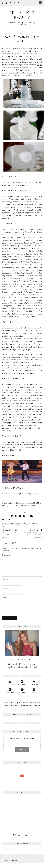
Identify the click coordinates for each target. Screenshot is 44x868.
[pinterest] (10, 691)
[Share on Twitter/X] (6, 520)
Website (5, 598)
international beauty (30, 523)
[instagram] (10, 683)
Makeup (30, 33)
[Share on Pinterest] (9, 520)
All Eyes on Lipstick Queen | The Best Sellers (32, 533)
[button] (41, 3)
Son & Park (21, 525)
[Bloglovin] (28, 516)
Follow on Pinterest (22, 835)
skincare (13, 525)
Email (5, 589)
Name (5, 580)
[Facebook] (15, 3)
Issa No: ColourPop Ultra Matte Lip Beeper (12, 533)
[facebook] (22, 683)
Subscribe (22, 749)
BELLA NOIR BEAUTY (15, 857)
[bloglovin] (34, 683)
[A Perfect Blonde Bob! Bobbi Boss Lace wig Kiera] (22, 776)
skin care (5, 525)
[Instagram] (3, 3)
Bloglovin (8, 506)
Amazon (36, 494)
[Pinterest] (7, 3)
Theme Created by (12, 860)
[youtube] (22, 691)
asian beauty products (13, 523)
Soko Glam (6, 494)
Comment (6, 555)
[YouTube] (11, 3)
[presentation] (17, 609)
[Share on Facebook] (3, 520)
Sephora (15, 494)
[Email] (19, 3)
